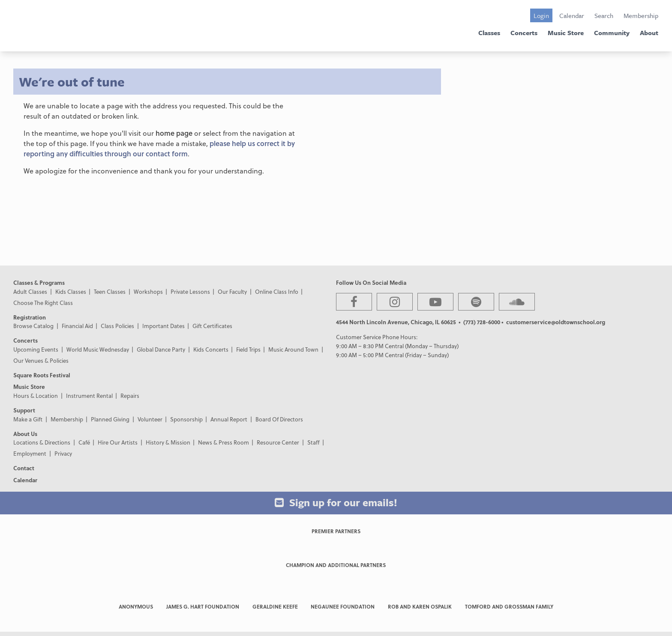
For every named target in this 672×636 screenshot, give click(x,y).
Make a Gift (28, 419)
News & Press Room (223, 442)
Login (541, 15)
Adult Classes (30, 291)
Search (604, 15)
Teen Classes (110, 291)
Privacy (63, 453)
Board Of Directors (279, 419)
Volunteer (150, 419)
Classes (489, 33)
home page (174, 133)
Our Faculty (232, 291)
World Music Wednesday (98, 349)
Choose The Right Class (43, 303)
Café (84, 442)
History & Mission (168, 442)
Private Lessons (190, 291)
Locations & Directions (42, 442)
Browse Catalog (33, 326)
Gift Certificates (212, 326)
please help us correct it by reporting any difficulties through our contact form (159, 148)
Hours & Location (36, 396)
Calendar (572, 15)
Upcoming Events (36, 349)
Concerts (524, 33)
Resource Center (278, 442)
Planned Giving (110, 419)
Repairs (130, 396)
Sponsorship (186, 419)
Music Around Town (293, 349)
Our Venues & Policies (41, 360)
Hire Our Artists (118, 442)
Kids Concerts (211, 349)
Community (612, 33)
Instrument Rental (89, 396)
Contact (24, 468)
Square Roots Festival (42, 375)
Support (24, 410)
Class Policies (117, 326)
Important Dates (163, 326)
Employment (30, 453)
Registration (30, 317)
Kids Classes (71, 291)
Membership (641, 15)
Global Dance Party (161, 349)
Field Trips (248, 349)
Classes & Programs (39, 282)
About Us (25, 434)
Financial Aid (77, 326)
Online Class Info (277, 291)
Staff (313, 442)
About (649, 33)
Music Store (566, 33)
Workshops (148, 291)
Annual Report (229, 419)
